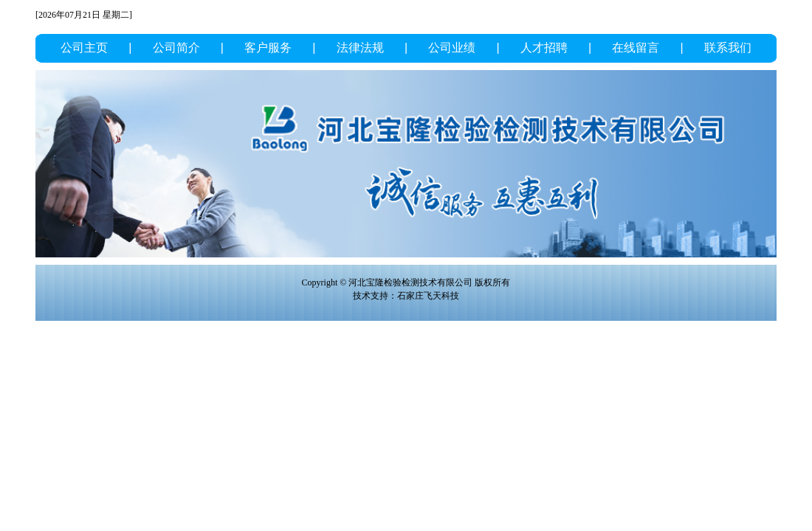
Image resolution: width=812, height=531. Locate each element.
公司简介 (176, 48)
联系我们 (728, 48)
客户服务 (268, 48)
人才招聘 (544, 48)
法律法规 (360, 48)
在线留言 (636, 48)
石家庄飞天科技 (428, 296)
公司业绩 (452, 48)
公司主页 (84, 48)
